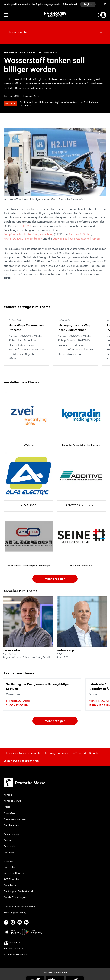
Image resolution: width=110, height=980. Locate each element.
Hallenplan (9, 852)
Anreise (8, 840)
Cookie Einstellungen (15, 897)
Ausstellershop (11, 834)
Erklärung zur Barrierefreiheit (19, 891)
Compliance (10, 885)
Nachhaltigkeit (11, 825)
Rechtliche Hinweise (14, 873)
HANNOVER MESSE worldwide (20, 906)
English (88, 4)
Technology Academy (15, 912)
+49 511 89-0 (19, 948)
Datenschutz (10, 867)
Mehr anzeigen (55, 579)
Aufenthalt (9, 846)
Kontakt (8, 795)
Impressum (9, 861)
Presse (7, 807)
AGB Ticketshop (12, 879)
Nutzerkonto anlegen (15, 819)
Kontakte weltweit (13, 801)
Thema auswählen (18, 32)
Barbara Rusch (32, 96)
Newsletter (9, 813)
